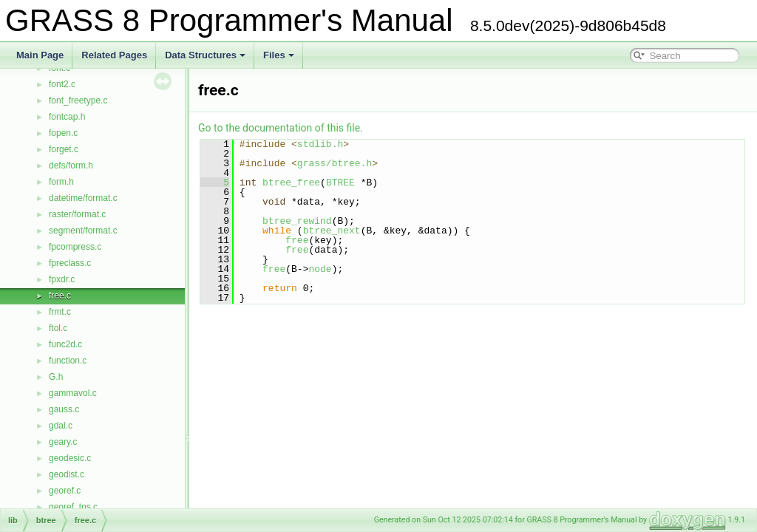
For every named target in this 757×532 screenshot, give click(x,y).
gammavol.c (73, 393)
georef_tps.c (73, 507)
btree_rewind (297, 221)
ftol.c (58, 328)
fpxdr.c (62, 279)
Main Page (40, 55)
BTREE (340, 183)
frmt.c (60, 312)
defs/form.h (71, 166)
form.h (61, 182)
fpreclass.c (70, 263)
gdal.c (61, 426)
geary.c (63, 442)
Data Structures (205, 55)
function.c (68, 361)
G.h (56, 377)
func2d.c (65, 344)
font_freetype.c (78, 100)
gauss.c (64, 409)
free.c (60, 296)
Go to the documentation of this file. (281, 128)
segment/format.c (83, 231)
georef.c (65, 491)
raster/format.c (77, 214)
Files (279, 55)
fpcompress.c (75, 247)
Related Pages (114, 55)
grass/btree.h (335, 163)
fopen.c (63, 133)
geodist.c (67, 474)
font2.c (62, 84)
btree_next (332, 231)
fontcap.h (67, 117)
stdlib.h (320, 144)
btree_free (291, 183)
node (320, 269)
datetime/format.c (83, 198)
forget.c (64, 149)
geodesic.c (70, 458)
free (297, 240)
